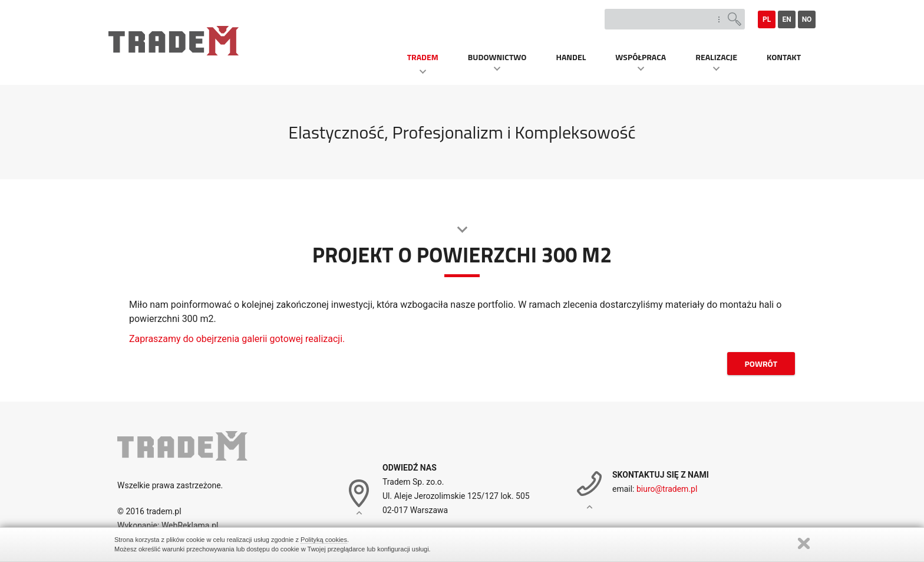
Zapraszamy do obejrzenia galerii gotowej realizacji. (237, 339)
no (807, 19)
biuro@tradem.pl (667, 489)
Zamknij (804, 543)
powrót (761, 364)
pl (767, 19)
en (786, 19)
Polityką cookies (324, 540)
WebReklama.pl (189, 525)
